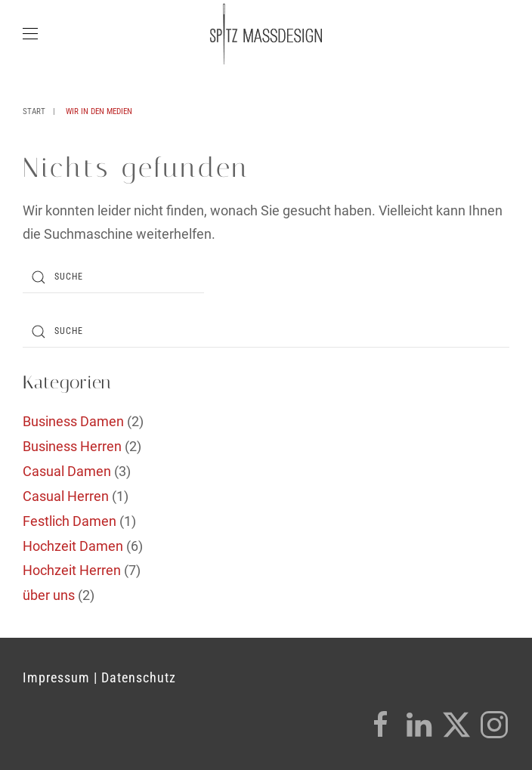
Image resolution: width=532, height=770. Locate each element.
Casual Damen (67, 471)
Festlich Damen (70, 521)
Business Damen (73, 421)
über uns (49, 595)
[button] (30, 34)
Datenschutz (139, 677)
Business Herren (72, 446)
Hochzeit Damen (73, 546)
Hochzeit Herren (72, 570)
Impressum (56, 677)
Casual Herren (66, 496)
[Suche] (113, 277)
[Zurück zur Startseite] (266, 34)
